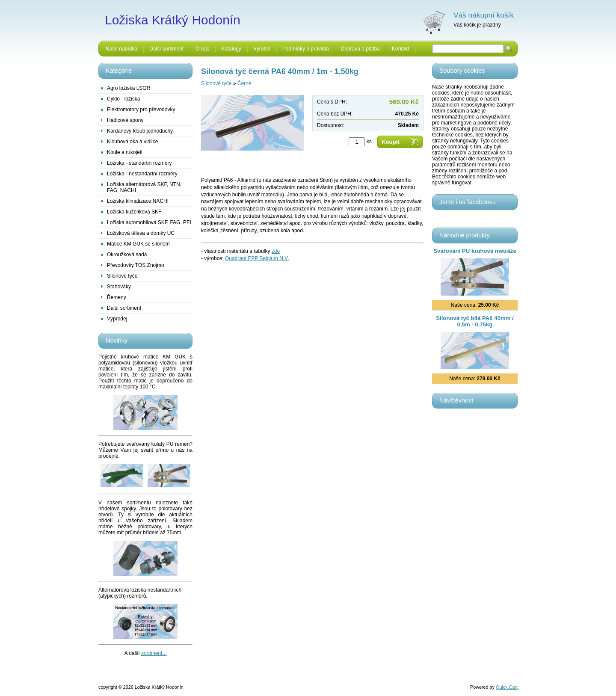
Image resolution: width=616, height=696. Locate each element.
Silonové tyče (122, 276)
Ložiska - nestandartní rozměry (142, 174)
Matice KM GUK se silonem (138, 244)
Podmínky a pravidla (306, 49)
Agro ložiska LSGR (129, 88)
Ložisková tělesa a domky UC (141, 233)
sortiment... (154, 653)
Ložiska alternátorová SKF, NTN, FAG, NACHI (144, 187)
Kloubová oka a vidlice (132, 142)
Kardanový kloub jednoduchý (140, 131)
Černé (244, 83)
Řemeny (117, 297)
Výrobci (262, 49)
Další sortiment (166, 49)
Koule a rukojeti (125, 152)
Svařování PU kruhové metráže (475, 251)
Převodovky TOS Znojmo (136, 265)
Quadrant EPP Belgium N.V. (257, 258)
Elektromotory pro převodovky (141, 110)
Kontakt (401, 49)
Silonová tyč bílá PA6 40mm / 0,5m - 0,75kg (475, 321)
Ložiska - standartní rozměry (139, 163)
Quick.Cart (507, 687)
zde (276, 251)
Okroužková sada (127, 255)
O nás (202, 49)
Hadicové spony (125, 120)
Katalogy (231, 49)
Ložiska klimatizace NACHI (138, 201)
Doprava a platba (360, 49)
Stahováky (119, 287)
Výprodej (117, 319)
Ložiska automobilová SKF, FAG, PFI (149, 222)
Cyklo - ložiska (123, 99)
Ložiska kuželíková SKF (134, 212)
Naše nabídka (121, 49)
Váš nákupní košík (484, 15)
